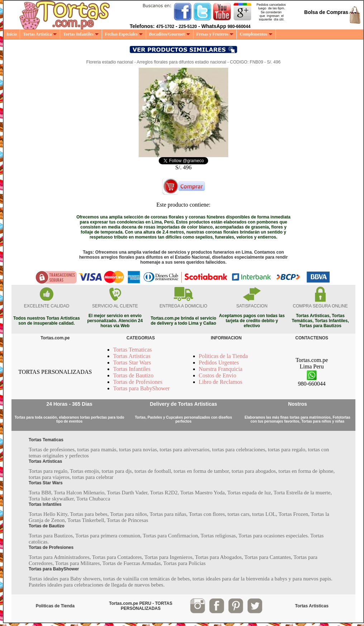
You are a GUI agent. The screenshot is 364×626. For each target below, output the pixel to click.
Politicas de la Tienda (223, 356)
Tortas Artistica (40, 34)
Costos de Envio (218, 375)
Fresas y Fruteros (215, 34)
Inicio (12, 34)
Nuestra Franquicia (221, 369)
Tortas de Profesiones (138, 382)
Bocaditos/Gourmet (170, 34)
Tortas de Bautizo (133, 375)
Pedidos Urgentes (219, 363)
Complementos (256, 34)
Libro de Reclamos (221, 382)
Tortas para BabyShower (142, 388)
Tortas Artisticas (132, 356)
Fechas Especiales (124, 34)
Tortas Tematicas (133, 350)
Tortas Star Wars (132, 363)
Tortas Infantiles (81, 34)
